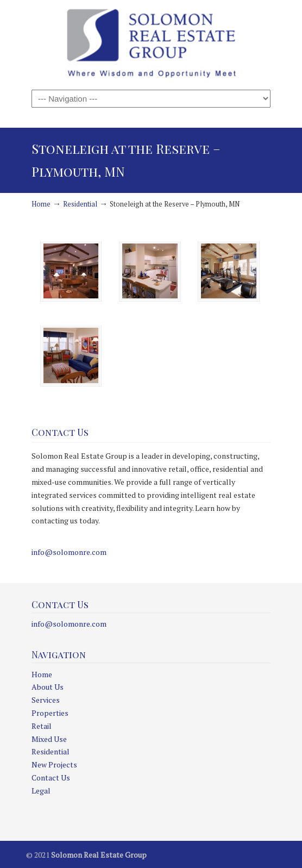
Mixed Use (49, 739)
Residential (80, 204)
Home (41, 204)
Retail (42, 726)
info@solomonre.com (69, 552)
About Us (48, 687)
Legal (41, 791)
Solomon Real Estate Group (151, 44)
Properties (50, 713)
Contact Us (51, 778)
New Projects (54, 764)
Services (46, 700)
